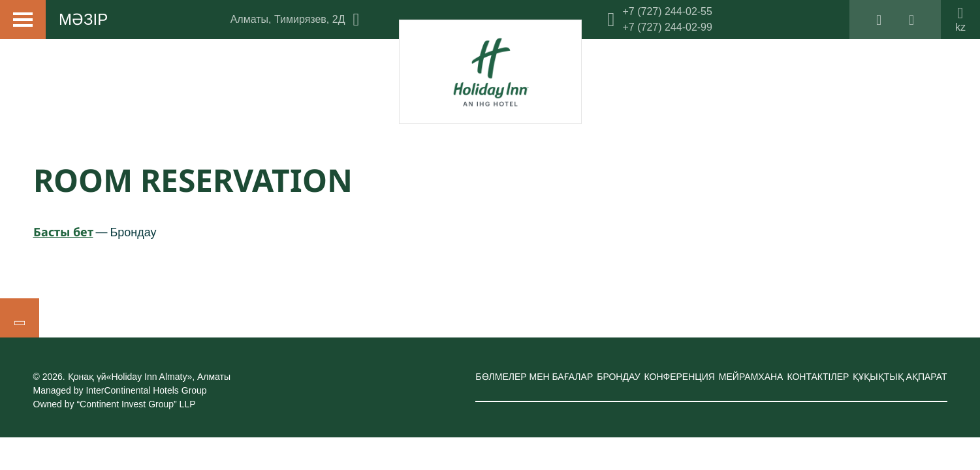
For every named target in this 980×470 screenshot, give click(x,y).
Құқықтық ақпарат (900, 377)
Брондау (618, 377)
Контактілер (818, 377)
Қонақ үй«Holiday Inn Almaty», (149, 377)
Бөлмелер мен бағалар (534, 377)
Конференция (680, 377)
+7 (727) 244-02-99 (667, 27)
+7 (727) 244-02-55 (667, 11)
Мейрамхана (751, 377)
